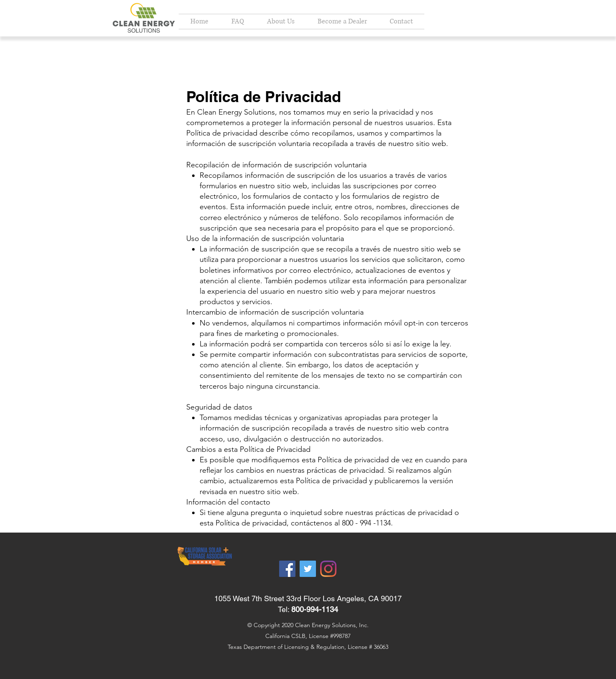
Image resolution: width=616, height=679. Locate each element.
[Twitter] (308, 569)
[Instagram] (328, 569)
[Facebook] (287, 569)
